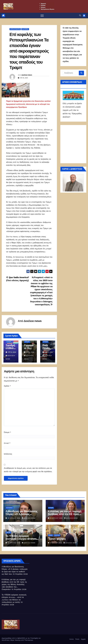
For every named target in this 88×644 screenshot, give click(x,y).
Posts (77, 639)
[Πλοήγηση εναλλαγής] (42, 16)
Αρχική (83, 639)
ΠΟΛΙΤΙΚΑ (57, 535)
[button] (80, 15)
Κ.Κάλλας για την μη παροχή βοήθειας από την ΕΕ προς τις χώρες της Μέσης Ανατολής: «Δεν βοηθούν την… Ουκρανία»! (14, 584)
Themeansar (29, 640)
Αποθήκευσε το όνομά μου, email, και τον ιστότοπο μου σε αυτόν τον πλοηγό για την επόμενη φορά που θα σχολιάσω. (28, 470)
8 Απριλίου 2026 (56, 543)
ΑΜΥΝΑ (8, 532)
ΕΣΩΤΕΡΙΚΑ (9, 508)
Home (72, 639)
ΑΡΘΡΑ (51, 535)
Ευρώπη (9, 342)
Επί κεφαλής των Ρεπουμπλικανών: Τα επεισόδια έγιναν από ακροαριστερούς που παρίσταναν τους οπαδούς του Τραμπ (29, 51)
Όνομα (7, 432)
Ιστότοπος (8, 454)
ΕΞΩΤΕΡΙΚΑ (25, 29)
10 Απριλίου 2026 (14, 518)
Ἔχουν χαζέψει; (57, 539)
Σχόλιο (7, 386)
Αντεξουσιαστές (15, 29)
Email (7, 443)
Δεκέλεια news (27, 75)
